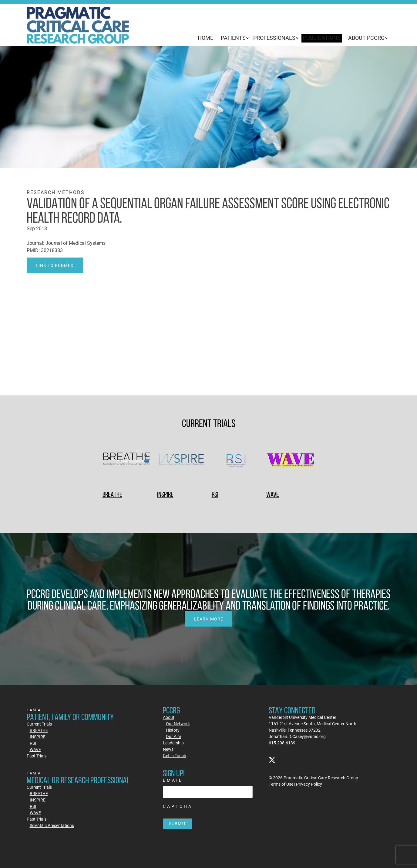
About (169, 717)
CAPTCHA (178, 806)
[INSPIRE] (181, 460)
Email (173, 780)
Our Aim (173, 736)
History (173, 730)
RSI (215, 494)
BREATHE (112, 494)
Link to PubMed (55, 265)
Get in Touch (175, 755)
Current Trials (39, 724)
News (168, 749)
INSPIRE (165, 494)
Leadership (173, 743)
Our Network (178, 724)
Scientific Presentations (52, 825)
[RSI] (236, 460)
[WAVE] (291, 460)
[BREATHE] (127, 460)
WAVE (273, 494)
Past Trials (37, 756)
